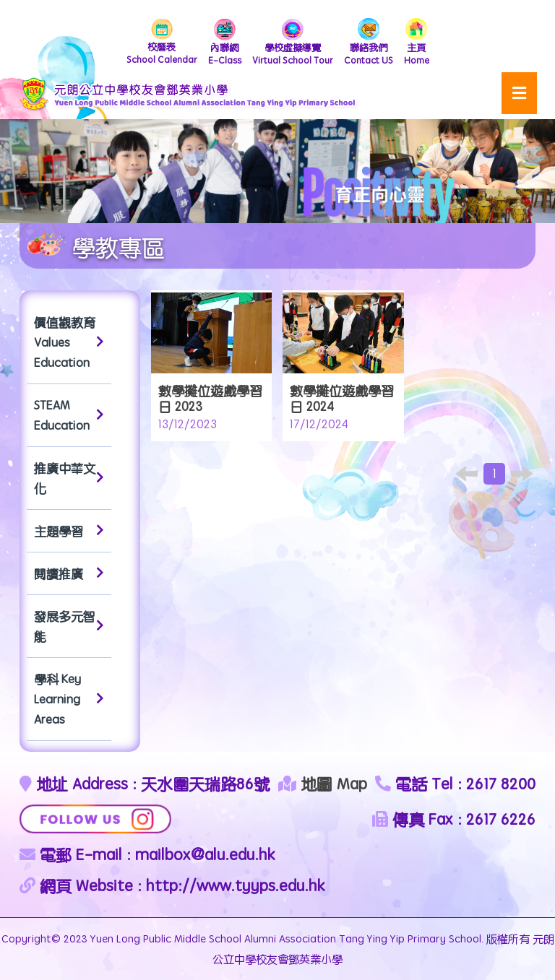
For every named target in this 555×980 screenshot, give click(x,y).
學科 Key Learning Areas (69, 699)
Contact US (369, 42)
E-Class (225, 43)
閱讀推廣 (69, 573)
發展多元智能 (69, 626)
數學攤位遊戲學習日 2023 (210, 398)
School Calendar (162, 42)
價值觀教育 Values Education (69, 342)
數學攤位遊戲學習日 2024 (342, 398)
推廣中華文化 (69, 478)
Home (417, 42)
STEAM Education (69, 415)
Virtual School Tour (293, 43)
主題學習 (69, 531)
